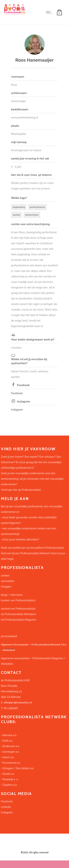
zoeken (5, 576)
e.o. (18, 752)
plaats (15, 126)
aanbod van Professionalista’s (18, 609)
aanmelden (8, 581)
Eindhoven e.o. (11, 746)
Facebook (23, 385)
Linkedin (6, 807)
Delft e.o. (8, 741)
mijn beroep (19, 142)
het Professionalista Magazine (18, 620)
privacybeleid (9, 636)
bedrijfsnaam (20, 109)
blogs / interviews (12, 595)
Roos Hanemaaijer (34, 60)
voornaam (18, 77)
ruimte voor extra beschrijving (30, 224)
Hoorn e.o (8, 757)
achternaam (19, 93)
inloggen (6, 587)
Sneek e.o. (8, 774)
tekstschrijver (32, 215)
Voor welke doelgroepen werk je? (33, 340)
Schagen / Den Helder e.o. (18, 768)
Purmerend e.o (11, 763)
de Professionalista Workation (19, 614)
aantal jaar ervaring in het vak (30, 159)
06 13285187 (11, 708)
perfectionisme (37, 207)
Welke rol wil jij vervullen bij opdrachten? (29, 361)
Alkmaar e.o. (10, 735)
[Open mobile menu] (50, 12)
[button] (34, 689)
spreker (17, 215)
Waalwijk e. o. (10, 779)
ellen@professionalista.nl (18, 703)
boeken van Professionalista (17, 600)
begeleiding (19, 207)
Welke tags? (19, 198)
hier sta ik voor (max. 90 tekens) (31, 175)
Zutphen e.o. (10, 785)
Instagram (24, 402)
